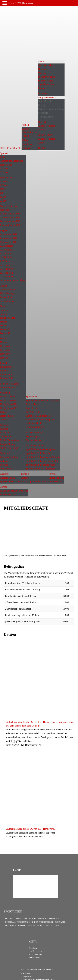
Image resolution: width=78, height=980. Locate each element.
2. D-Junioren (7, 250)
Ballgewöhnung (8, 444)
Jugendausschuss (46, 84)
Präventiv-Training (9, 457)
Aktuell (25, 125)
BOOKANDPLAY (9, 387)
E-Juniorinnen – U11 (10, 225)
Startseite (4, 148)
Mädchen (4, 210)
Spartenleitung (7, 301)
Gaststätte (5, 474)
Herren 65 (5, 358)
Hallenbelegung (8, 318)
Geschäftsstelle (45, 65)
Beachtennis (6, 469)
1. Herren (4, 182)
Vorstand (42, 73)
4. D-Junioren (7, 257)
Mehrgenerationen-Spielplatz (40, 420)
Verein (41, 61)
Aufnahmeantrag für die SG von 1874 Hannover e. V (32, 829)
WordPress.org (34, 957)
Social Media (15, 148)
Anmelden (33, 948)
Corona (4, 487)
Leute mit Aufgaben (10, 384)
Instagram (26, 148)
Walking (4, 461)
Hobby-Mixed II (8, 400)
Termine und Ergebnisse (12, 161)
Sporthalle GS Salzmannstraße (41, 465)
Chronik (4, 420)
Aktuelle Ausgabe (47, 126)
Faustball (4, 433)
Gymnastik (5, 453)
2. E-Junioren (6, 265)
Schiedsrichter (7, 297)
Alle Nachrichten (30, 132)
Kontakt (25, 474)
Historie (42, 148)
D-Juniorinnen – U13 (10, 221)
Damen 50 (5, 333)
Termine (26, 129)
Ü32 (2, 189)
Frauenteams (6, 165)
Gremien (42, 69)
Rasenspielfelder (34, 433)
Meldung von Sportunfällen (51, 109)
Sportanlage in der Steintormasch (42, 400)
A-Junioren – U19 (9, 234)
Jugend (3, 363)
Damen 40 (5, 329)
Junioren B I (6, 375)
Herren (3, 338)
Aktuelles (5, 310)
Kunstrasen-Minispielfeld (38, 416)
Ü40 (2, 193)
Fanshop (53, 474)
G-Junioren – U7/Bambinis (13, 280)
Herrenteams (6, 178)
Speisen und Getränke (10, 482)
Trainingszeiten (7, 290)
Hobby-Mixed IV (8, 408)
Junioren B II (6, 378)
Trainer (4, 286)
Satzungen (43, 94)
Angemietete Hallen (35, 446)
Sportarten (5, 153)
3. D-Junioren (7, 254)
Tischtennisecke (34, 440)
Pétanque (4, 425)
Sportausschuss (45, 81)
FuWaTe (4, 465)
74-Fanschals (55, 482)
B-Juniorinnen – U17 (10, 214)
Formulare (43, 113)
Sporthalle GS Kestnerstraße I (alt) (43, 461)
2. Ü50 (3, 201)
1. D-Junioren (7, 246)
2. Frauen (4, 172)
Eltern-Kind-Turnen (10, 448)
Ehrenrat (42, 88)
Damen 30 (5, 325)
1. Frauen (4, 168)
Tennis (3, 306)
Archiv (25, 140)
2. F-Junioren (6, 277)
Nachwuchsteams (8, 206)
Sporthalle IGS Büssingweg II (40, 469)
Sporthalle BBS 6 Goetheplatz (40, 449)
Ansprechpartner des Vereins (35, 482)
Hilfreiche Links (8, 495)
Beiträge (42, 105)
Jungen (3, 230)
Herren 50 (5, 350)
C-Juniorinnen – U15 (10, 218)
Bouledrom (31, 408)
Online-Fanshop (56, 478)
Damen (3, 322)
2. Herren (4, 185)
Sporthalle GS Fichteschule (39, 453)
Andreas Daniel (7, 478)
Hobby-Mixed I (7, 397)
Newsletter (27, 144)
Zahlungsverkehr (46, 117)
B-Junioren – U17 (9, 238)
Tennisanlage (32, 436)
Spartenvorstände (46, 77)
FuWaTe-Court (33, 412)
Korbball (4, 429)
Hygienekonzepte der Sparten (14, 491)
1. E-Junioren (6, 261)
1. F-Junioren (6, 273)
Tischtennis (5, 436)
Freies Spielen (7, 416)
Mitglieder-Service (47, 97)
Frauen (3, 412)
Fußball (25, 136)
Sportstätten (32, 397)
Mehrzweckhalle (34, 423)
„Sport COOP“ (45, 135)
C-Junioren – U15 (9, 242)
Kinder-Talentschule (10, 440)
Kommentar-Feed (35, 954)
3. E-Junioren (6, 269)
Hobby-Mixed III (8, 404)
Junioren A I (6, 371)
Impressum (27, 977)
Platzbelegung (7, 293)
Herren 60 (5, 354)
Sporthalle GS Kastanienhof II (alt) (43, 457)
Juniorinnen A (7, 367)
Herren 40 (5, 346)
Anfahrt (25, 478)
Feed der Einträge (36, 951)
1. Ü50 (3, 197)
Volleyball (5, 393)
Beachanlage (32, 404)
